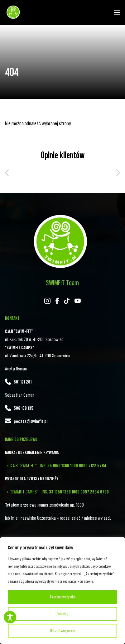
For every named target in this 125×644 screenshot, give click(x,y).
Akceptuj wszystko (62, 597)
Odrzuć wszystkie (62, 631)
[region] (62, 591)
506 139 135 (24, 408)
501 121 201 (23, 382)
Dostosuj (62, 614)
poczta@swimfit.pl (31, 421)
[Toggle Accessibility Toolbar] (10, 617)
